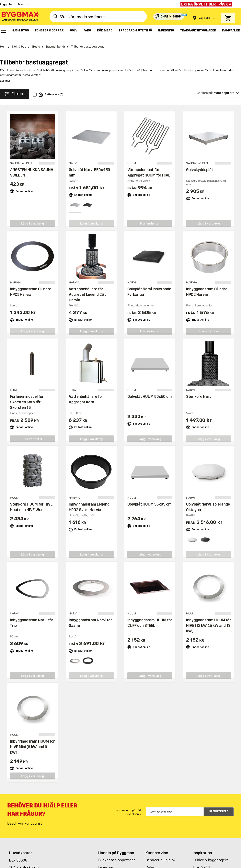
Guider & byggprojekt (210, 855)
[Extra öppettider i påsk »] (207, 4)
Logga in (6, 4)
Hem (3, 41)
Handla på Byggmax (116, 848)
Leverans (106, 862)
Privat (22, 4)
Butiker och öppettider (117, 855)
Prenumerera (219, 806)
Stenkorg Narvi (199, 391)
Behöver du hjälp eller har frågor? (42, 804)
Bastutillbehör (56, 41)
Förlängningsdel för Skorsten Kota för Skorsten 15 (27, 397)
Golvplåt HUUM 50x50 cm (150, 391)
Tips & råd (201, 862)
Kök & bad (19, 41)
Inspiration (202, 848)
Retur (150, 862)
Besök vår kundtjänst (25, 818)
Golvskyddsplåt (200, 165)
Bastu (36, 41)
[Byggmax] (20, 17)
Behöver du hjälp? (160, 855)
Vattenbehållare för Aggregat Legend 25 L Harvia (87, 289)
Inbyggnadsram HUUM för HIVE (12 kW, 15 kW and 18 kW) (209, 620)
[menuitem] (3, 31)
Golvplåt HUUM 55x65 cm (149, 499)
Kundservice (157, 848)
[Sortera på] (217, 88)
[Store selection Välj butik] (204, 18)
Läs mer (5, 75)
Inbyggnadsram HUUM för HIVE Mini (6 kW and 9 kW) (32, 741)
